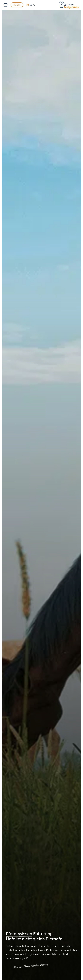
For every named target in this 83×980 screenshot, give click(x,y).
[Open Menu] (6, 5)
